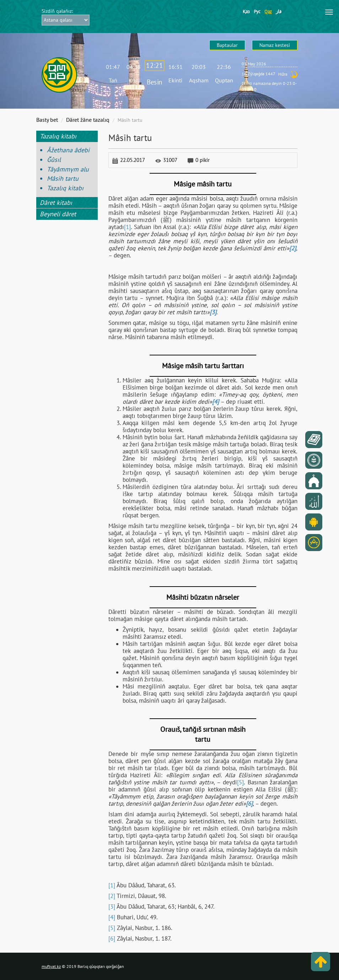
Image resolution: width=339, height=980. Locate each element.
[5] (240, 782)
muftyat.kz (51, 966)
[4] (112, 917)
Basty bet (47, 120)
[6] (112, 938)
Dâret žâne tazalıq (88, 120)
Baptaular (227, 45)
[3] (112, 907)
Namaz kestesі (275, 45)
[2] (112, 896)
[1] (127, 227)
